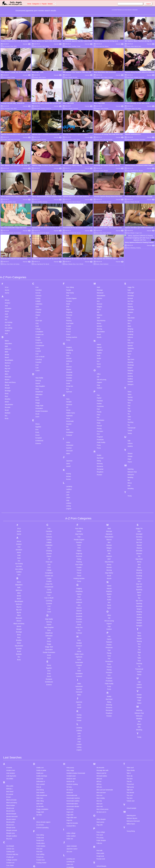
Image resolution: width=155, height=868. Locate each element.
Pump (99, 387)
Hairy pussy (70, 709)
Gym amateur (41, 842)
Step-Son (130, 285)
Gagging (69, 289)
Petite (99, 365)
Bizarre (7, 321)
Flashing (69, 262)
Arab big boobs (11, 718)
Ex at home (40, 767)
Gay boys (39, 820)
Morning (99, 271)
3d (4, 46)
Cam (37, 229)
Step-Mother (101, 274)
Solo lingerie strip (102, 830)
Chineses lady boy (12, 796)
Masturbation (101, 237)
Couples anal (11, 813)
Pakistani (100, 343)
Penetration (101, 362)
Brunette (40, 46)
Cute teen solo (11, 832)
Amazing (45, 202)
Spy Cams (131, 301)
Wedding (130, 419)
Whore (130, 425)
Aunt (6, 275)
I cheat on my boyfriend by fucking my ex (106, 41)
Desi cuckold (41, 726)
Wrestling (130, 430)
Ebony (38, 366)
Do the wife (40, 748)
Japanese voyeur (72, 791)
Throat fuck (130, 726)
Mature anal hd (101, 715)
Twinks (130, 375)
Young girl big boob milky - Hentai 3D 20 (13, 103)
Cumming (39, 301)
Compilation (39, 274)
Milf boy (99, 726)
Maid (98, 229)
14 (127, 10)
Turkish (130, 372)
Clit (37, 260)
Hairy (68, 341)
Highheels (69, 357)
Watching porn (131, 757)
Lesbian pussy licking (73, 837)
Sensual (130, 240)
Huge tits (69, 762)
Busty (7, 360)
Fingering (83, 171)
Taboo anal (130, 709)
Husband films (71, 768)
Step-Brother (9, 346)
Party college (101, 774)
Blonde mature (11, 761)
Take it (129, 715)
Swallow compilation (103, 850)
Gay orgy (39, 826)
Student (130, 315)
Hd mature (70, 732)
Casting (8, 77)
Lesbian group (71, 823)
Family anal (40, 780)
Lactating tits (71, 803)
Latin (68, 437)
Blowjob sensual (12, 772)
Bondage (137, 140)
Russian (99, 416)
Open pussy (100, 764)
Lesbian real (70, 840)
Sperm (130, 293)
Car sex (38, 235)
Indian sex (70, 781)
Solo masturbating (102, 833)
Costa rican (10, 810)
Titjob (129, 353)
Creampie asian (11, 816)
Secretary (131, 237)
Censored (75, 109)
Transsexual (131, 370)
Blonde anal (10, 750)
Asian (12, 46)
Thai (129, 347)
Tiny (129, 350)
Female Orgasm (71, 240)
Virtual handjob (131, 750)
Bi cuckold (10, 736)
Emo (37, 371)
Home (29, 4)
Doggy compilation (42, 751)
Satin (129, 232)
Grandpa (69, 320)
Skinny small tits (102, 827)
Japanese (69, 403)
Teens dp (129, 718)
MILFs (99, 251)
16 (130, 10)
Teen (129, 345)
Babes (106, 77)
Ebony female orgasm (43, 764)
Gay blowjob (40, 817)
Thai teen (130, 721)
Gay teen (39, 828)
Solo (129, 282)
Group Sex (70, 328)
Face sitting (40, 777)
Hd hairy (69, 729)
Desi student (40, 734)
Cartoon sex (10, 791)
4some (98, 140)
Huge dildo (70, 757)
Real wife (100, 792)
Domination (142, 140)
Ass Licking (8, 270)
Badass (107, 46)
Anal (101, 46)
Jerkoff (68, 408)
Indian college (71, 775)
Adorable (5, 202)
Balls (6, 288)
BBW (15, 46)
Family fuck (40, 782)
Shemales (131, 251)
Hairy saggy (70, 712)
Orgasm (99, 324)
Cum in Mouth (40, 298)
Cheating (74, 46)
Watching (130, 411)
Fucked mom (41, 802)
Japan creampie (72, 788)
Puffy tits (99, 785)
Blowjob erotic (11, 769)
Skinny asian (101, 819)
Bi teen (9, 739)
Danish (38, 325)
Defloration (39, 336)
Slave (129, 268)
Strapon (130, 310)
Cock (37, 268)
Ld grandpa (70, 809)
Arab (6, 256)
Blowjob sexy (11, 775)
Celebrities (39, 246)
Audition (7, 272)
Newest (50, 4)
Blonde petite (11, 764)
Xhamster (27, 44)
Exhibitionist (39, 382)
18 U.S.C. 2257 (99, 864)
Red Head (100, 400)
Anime (7, 253)
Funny (68, 282)
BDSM (132, 140)
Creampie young (12, 824)
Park (98, 351)
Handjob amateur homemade (76, 715)
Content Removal (89, 864)
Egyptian (38, 369)
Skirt (129, 265)
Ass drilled (10, 721)
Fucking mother (41, 804)
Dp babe (39, 757)
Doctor (38, 342)
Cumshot (110, 77)
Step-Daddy (39, 320)
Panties (99, 345)
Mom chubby (101, 740)
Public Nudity (101, 384)
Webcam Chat (132, 414)
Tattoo (129, 336)
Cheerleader (10, 171)
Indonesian (70, 387)
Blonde (7, 327)
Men (98, 243)
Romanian (100, 411)
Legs (68, 442)
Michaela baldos (102, 718)
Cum (37, 296)
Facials (68, 232)
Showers (130, 254)
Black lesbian (11, 747)
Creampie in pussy (12, 818)
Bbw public (10, 728)
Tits (129, 356)
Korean (68, 421)
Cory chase (10, 807)
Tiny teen (129, 740)
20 (136, 10)
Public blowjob (101, 782)
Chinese (38, 254)
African (7, 242)
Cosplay (13, 77)
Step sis (99, 841)
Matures (99, 240)
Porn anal (100, 777)
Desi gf (39, 729)
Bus (6, 357)
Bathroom (8, 291)
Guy (67, 331)
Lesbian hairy (71, 826)
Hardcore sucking (72, 726)
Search (148, 4)
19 (135, 10)
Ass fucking (17, 140)
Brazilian (8, 341)
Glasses (69, 311)
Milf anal (99, 721)
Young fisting (131, 773)
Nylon (99, 309)
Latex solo (70, 806)
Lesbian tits (70, 848)
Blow (101, 202)
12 (124, 10)
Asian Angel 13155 (68, 103)
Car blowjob (10, 788)
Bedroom (8, 305)
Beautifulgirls (9, 302)
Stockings (131, 307)
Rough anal (100, 798)
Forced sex (40, 799)
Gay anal (39, 815)
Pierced (99, 368)
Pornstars (100, 373)
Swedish (130, 323)
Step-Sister (131, 260)
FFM (68, 249)
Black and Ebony (10, 324)
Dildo (44, 46)
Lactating (69, 428)
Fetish (68, 246)
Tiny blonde (130, 734)
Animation (7, 46)
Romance (100, 408)
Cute (37, 310)
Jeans (68, 405)
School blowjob (101, 808)
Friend (68, 276)
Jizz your (69, 793)
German (69, 300)
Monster (99, 268)
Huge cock (70, 754)
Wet (129, 422)
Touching (130, 364)
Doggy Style (39, 347)
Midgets (99, 249)
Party (99, 356)
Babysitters (8, 285)
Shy (129, 257)
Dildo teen (40, 745)
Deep (37, 331)
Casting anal (10, 793)
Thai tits (129, 723)
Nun (98, 303)
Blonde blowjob (11, 756)
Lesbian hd (70, 828)
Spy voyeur (100, 836)
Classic (38, 257)
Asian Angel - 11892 (38, 72)
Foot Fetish (70, 265)
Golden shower (41, 837)
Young (129, 438)
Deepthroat (39, 334)
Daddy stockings (42, 718)
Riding (99, 403)
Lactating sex (71, 801)
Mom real (100, 748)
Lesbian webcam (72, 851)
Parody (99, 354)
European (39, 380)
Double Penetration (75, 171)
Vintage (130, 398)
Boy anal (9, 781)
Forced (68, 271)
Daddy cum (40, 709)
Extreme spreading (43, 769)
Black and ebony (12, 744)
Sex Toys (130, 243)
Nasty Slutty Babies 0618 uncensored (105, 72)
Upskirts (130, 388)
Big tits (136, 46)
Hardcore (69, 346)
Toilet (129, 359)
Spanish (130, 287)
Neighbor (100, 292)
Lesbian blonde (71, 817)
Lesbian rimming (72, 842)
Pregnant (100, 379)
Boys (70, 46)
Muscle (99, 279)
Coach (15, 171)
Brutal (7, 352)
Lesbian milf (70, 834)
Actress (98, 171)
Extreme (38, 385)
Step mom (100, 839)
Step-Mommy (101, 262)
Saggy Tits (131, 229)
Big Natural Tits (134, 171)
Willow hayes (131, 766)
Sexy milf (99, 814)
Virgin (129, 401)
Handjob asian (71, 718)
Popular (44, 4)
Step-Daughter (40, 328)
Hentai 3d (70, 734)
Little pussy (70, 856)
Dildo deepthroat (42, 737)
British (7, 344)
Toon (129, 361)
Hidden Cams (71, 355)
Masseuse (100, 235)
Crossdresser (40, 287)
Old (98, 319)
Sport (129, 296)
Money (99, 265)
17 (132, 10)
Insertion (69, 390)
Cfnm (37, 249)
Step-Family (70, 235)
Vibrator (130, 395)
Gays (68, 297)
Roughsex (100, 414)
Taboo (129, 334)
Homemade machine (73, 740)
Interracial (69, 393)
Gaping (68, 295)
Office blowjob (101, 761)
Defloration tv (41, 723)
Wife (129, 428)
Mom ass (99, 737)
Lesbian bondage (72, 820)
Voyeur (130, 404)
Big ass (39, 140)
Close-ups (39, 262)
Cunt (37, 307)
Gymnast (69, 334)
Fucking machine (72, 279)
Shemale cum (101, 816)
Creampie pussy (12, 821)
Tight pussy (130, 729)
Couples (38, 282)
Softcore (130, 279)
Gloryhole (69, 314)
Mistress (100, 257)
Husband (69, 377)
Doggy (38, 345)
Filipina (68, 251)
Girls (68, 306)
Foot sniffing (40, 796)
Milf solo (99, 729)
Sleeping (130, 271)
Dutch (37, 359)
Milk (98, 254)
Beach (7, 299)
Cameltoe (39, 232)
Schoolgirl (131, 235)
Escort (38, 377)
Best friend (10, 733)
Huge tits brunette (72, 765)
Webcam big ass (132, 760)
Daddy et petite (41, 712)
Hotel (68, 371)
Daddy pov (40, 715)
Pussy (99, 390)
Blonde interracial (12, 758)
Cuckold (38, 293)
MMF (99, 260)
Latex (68, 434)
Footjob (69, 268)
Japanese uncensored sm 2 (133, 134)
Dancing (38, 322)
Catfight (38, 243)
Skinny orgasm (101, 825)
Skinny (130, 262)
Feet (68, 237)
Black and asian (11, 742)
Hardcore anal (71, 721)
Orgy (98, 327)
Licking (68, 448)
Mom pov (100, 745)
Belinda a (9, 731)
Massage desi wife (102, 712)
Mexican (100, 246)
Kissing (68, 415)
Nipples (99, 295)
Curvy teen (10, 827)
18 (133, 10)
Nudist (99, 300)
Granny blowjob (41, 840)
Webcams (131, 416)
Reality (99, 397)
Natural (99, 289)
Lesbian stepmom (72, 845)
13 (125, 10)
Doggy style (40, 754)
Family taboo (41, 785)
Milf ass (99, 723)
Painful (99, 340)
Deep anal (40, 721)
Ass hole (8, 267)
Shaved (130, 246)
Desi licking (40, 732)
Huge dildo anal (71, 759)
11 (122, 10)
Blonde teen (10, 767)
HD (67, 349)
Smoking (130, 276)
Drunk (37, 356)
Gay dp (39, 823)
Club (37, 265)
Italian (68, 395)
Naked (99, 286)
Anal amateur (11, 715)
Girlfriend (69, 303)
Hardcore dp (70, 723)
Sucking (130, 318)
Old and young (102, 321)
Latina (68, 439)
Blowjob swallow (12, 778)
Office (99, 316)
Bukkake (8, 355)
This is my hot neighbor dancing (72, 165)
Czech (38, 312)
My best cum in (101, 754)
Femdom (69, 243)
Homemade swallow (73, 743)
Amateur (36, 77)
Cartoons (38, 237)
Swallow (130, 321)
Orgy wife (100, 767)
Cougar (79, 46)
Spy (129, 298)
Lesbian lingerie (71, 831)
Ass (103, 46)
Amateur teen (11, 712)
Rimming (100, 405)
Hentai (68, 352)
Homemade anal (72, 737)
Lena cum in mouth (73, 812)
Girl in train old (41, 834)
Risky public (100, 795)
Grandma (69, 317)
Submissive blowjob (103, 844)
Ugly (129, 382)
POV (98, 376)
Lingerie (69, 450)
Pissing (99, 370)
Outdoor (99, 330)
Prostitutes (100, 381)
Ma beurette (100, 709)
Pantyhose (100, 348)
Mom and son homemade (105, 732)
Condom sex (40, 276)
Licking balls (70, 853)
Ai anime (9, 709)
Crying (38, 290)
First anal (39, 791)
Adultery (40, 202)
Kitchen (69, 418)
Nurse (99, 306)
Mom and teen (101, 734)
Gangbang (69, 292)
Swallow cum (101, 852)
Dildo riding (40, 743)
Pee (98, 359)
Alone (35, 171)
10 (120, 10)
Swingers (130, 326)
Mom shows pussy (102, 751)
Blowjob (71, 77)
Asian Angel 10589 (99, 103)
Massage (100, 232)
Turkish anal (130, 743)
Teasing (130, 342)
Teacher (130, 339)
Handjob (69, 344)
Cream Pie (141, 77)
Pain (98, 337)
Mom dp (99, 743)
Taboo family (131, 712)
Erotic (37, 374)
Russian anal (101, 801)
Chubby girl (10, 799)
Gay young (40, 831)
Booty (7, 335)
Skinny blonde (101, 822)
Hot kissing (70, 751)
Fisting (47, 46)
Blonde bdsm (11, 753)
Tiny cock (130, 737)
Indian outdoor (71, 778)
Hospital (69, 366)
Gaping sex (40, 812)
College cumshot (12, 802)
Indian (68, 384)
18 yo (97, 46)
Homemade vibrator (73, 748)
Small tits (130, 274)
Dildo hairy (40, 740)
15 (128, 10)
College (38, 271)
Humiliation (70, 374)
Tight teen (130, 732)
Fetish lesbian (41, 788)
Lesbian (69, 445)
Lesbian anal (71, 815)
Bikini (7, 316)
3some (129, 46)
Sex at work (100, 811)
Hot (67, 369)
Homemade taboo (72, 745)
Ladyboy (69, 431)
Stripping (130, 312)
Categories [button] (36, 4)
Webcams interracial (133, 763)
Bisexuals (8, 319)
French (68, 274)
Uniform (130, 385)
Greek (68, 325)
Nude (99, 297)
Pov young (100, 780)
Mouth (99, 276)
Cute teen (10, 829)
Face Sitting (70, 229)
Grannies (69, 322)
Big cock (106, 140)
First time (69, 257)
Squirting (130, 304)
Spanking (130, 290)
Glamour (69, 309)
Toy (129, 367)
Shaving (130, 249)
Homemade (70, 363)
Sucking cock (101, 847)
